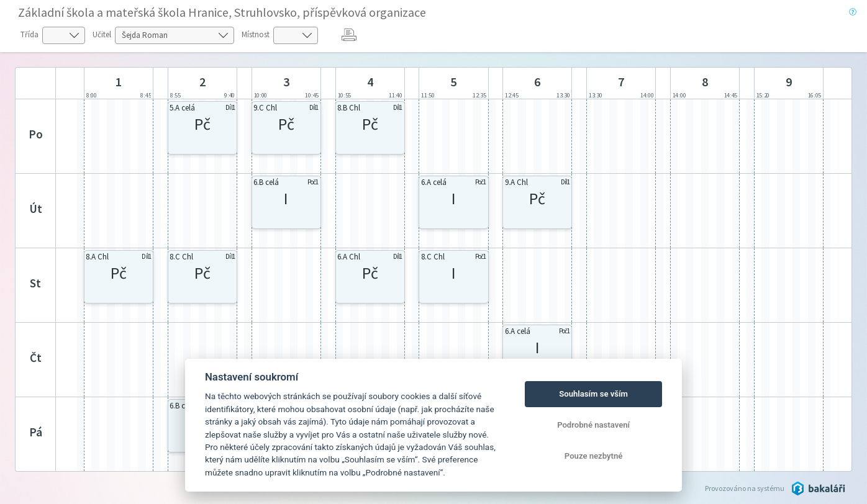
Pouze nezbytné (594, 456)
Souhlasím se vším (593, 394)
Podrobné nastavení (593, 425)
